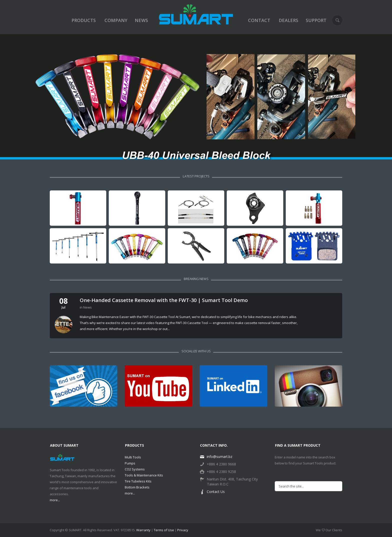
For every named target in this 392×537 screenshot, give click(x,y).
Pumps (130, 463)
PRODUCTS (84, 20)
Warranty (143, 530)
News (87, 307)
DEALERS (288, 20)
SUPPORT (316, 20)
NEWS (141, 20)
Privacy (183, 530)
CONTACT (259, 20)
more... (55, 500)
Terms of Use (164, 530)
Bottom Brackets (137, 487)
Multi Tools (133, 457)
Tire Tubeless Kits (138, 481)
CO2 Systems (135, 469)
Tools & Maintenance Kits (144, 475)
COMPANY (116, 20)
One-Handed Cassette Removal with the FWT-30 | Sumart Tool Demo (164, 300)
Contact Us (212, 492)
